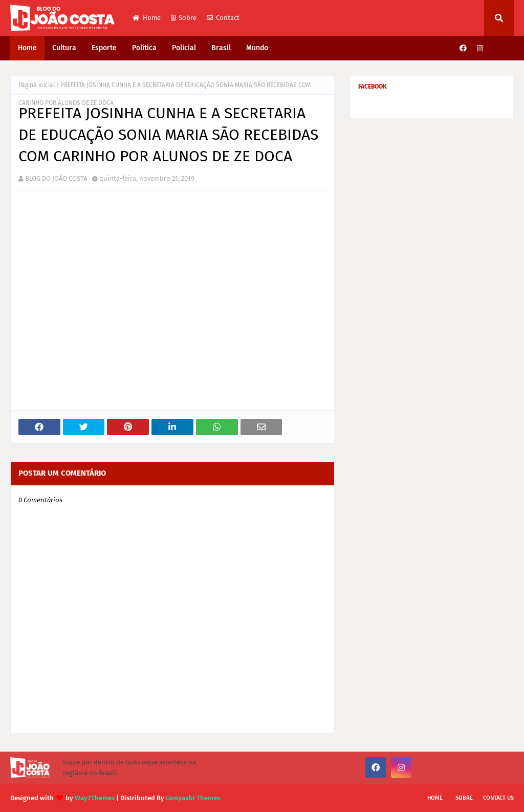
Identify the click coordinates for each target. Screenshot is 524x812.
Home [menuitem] (27, 48)
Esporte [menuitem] (104, 48)
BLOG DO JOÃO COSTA (56, 178)
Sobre (184, 18)
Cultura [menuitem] (64, 48)
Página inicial (37, 85)
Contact (223, 18)
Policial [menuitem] (184, 48)
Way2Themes (95, 798)
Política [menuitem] (144, 48)
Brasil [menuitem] (221, 48)
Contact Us (498, 798)
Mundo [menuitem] (257, 48)
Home (147, 18)
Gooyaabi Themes (193, 798)
